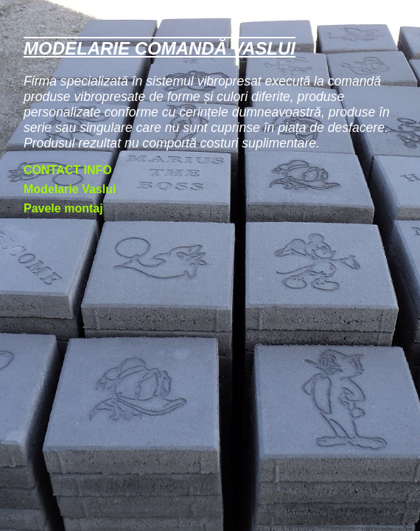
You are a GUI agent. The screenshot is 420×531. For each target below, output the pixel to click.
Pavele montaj (63, 208)
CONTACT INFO (68, 170)
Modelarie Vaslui (70, 189)
